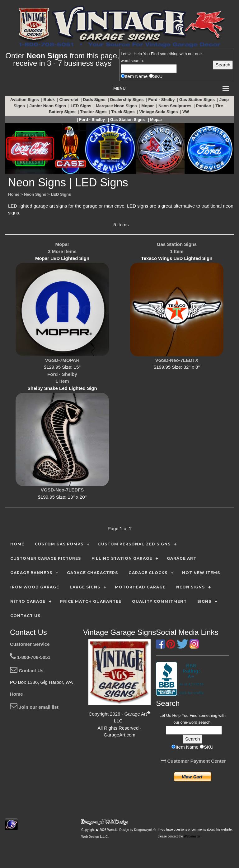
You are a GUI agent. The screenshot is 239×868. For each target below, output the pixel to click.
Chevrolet (69, 100)
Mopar (148, 106)
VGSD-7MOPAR (62, 360)
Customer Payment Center (193, 761)
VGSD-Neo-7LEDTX (177, 360)
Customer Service (30, 644)
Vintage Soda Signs (159, 112)
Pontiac (204, 106)
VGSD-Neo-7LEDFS (62, 490)
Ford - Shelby (162, 100)
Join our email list (34, 707)
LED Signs (82, 106)
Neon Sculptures (176, 106)
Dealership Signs (128, 100)
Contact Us (27, 671)
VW (186, 112)
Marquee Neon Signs (117, 106)
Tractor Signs (94, 112)
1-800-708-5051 (30, 657)
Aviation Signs (25, 100)
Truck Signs (123, 112)
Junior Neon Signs (48, 106)
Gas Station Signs (198, 100)
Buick (50, 100)
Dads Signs (95, 100)
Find (155, 54)
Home (16, 694)
